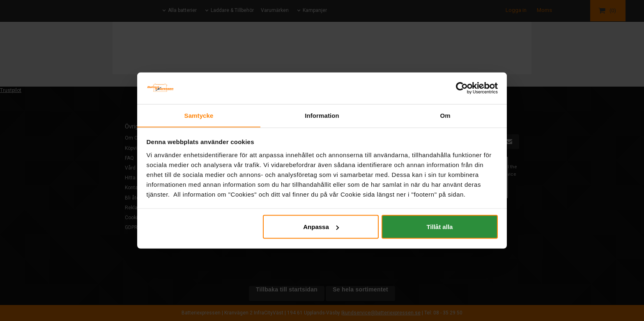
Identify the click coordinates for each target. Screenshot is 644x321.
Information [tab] (322, 115)
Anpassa (321, 227)
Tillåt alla (439, 227)
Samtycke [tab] (199, 115)
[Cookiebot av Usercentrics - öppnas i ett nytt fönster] (462, 88)
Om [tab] (445, 115)
